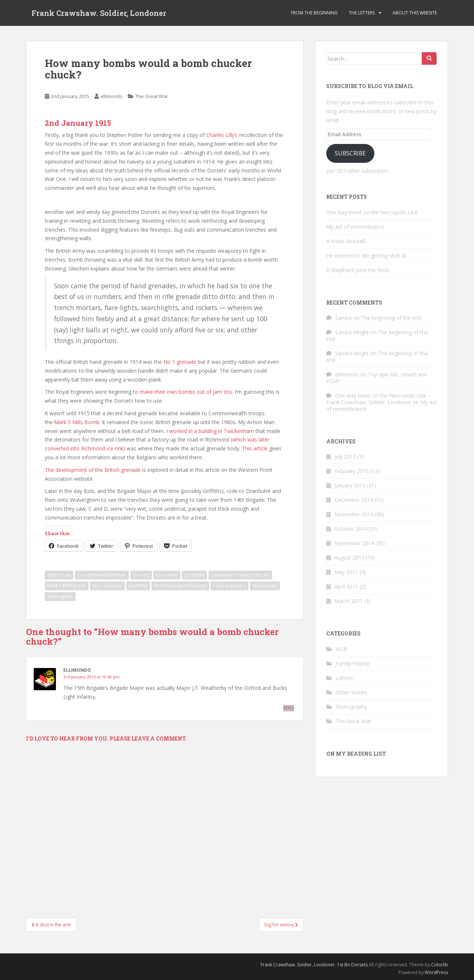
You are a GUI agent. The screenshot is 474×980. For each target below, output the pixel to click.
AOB (341, 649)
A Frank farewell (346, 241)
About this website (415, 13)
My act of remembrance (355, 227)
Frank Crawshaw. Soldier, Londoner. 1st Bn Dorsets (314, 965)
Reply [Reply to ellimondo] (289, 708)
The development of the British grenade (93, 470)
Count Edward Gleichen (102, 575)
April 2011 (346, 586)
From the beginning (314, 13)
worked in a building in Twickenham (212, 431)
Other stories (352, 692)
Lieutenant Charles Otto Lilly (240, 575)
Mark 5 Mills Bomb (77, 422)
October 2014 (351, 529)
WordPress (436, 972)
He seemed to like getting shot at (366, 256)
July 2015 (345, 457)
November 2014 (354, 514)
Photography (351, 707)
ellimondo (111, 96)
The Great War (152, 96)
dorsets (141, 575)
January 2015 (350, 485)
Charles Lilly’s (222, 135)
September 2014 (354, 543)
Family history (353, 663)
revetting (138, 586)
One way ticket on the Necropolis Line (372, 212)
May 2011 (346, 572)
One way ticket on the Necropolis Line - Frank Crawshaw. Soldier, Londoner (378, 399)
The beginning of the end (391, 318)
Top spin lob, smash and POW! (377, 378)
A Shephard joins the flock (358, 270)
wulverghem (60, 596)
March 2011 (349, 601)
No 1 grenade (180, 362)
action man (59, 575)
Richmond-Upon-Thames (180, 586)
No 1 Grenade (107, 586)
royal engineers (230, 586)
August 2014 (349, 558)
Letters (344, 678)
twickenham (265, 586)
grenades (194, 575)
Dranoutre (167, 575)
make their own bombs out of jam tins (186, 392)
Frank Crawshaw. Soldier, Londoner (99, 13)
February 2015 (352, 471)
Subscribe (350, 153)
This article (255, 448)
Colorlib (440, 965)
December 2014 (354, 500)
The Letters (362, 13)
